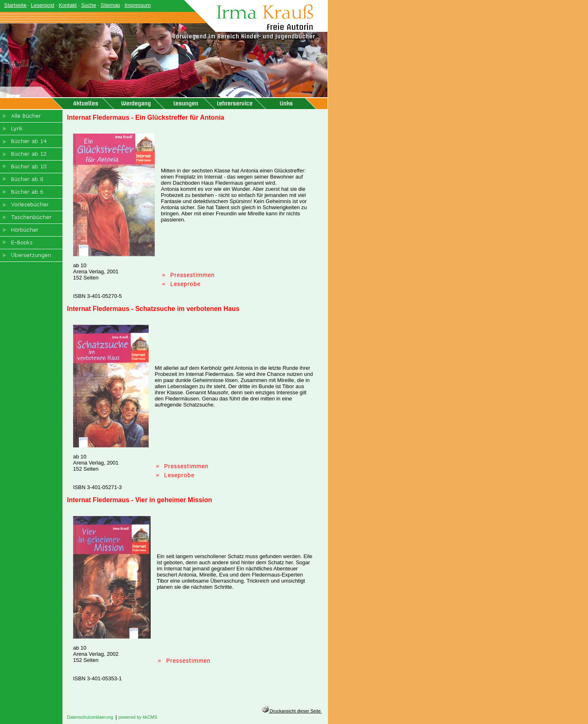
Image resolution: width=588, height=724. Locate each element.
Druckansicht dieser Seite (292, 711)
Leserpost (43, 5)
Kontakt (68, 5)
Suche (89, 5)
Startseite (15, 5)
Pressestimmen (193, 275)
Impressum (138, 5)
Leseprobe (185, 284)
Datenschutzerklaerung (90, 717)
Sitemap (110, 5)
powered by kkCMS (138, 717)
